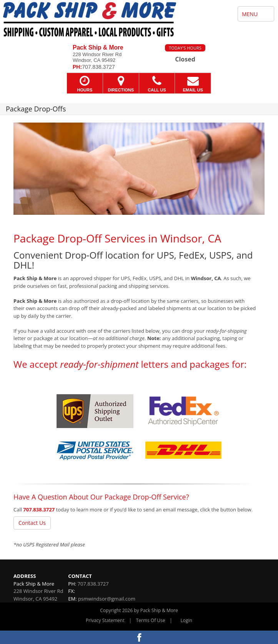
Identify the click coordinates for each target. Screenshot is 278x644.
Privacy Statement (105, 620)
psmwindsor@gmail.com (107, 599)
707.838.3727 (39, 510)
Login (186, 620)
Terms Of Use (151, 620)
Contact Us (32, 523)
